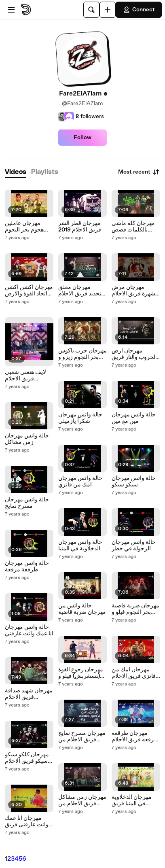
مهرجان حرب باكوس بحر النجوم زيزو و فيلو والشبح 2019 (82, 354)
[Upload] (108, 10)
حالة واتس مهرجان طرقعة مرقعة (27, 567)
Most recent (139, 172)
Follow (82, 138)
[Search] (91, 10)
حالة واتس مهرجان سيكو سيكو (134, 482)
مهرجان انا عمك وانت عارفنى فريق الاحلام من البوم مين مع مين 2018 (29, 821)
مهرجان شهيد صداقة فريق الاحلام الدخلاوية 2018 (29, 694)
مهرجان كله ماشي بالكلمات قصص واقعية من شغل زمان (133, 227)
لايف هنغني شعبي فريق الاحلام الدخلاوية (25, 376)
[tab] (16, 172)
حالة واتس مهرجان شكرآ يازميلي (80, 418)
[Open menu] (11, 10)
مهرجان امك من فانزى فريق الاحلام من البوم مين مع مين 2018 (136, 673)
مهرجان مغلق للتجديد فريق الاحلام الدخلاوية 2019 (81, 291)
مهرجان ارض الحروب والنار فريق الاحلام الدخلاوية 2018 (134, 354)
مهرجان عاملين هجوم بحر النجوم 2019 (24, 227)
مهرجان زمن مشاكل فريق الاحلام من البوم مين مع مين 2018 (82, 800)
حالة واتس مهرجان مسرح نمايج (27, 503)
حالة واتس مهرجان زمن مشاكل (27, 439)
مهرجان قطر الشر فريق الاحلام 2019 (80, 227)
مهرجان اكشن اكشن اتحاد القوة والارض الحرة (29, 291)
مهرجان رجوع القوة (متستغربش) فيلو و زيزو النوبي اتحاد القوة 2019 (81, 673)
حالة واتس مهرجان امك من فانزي (80, 482)
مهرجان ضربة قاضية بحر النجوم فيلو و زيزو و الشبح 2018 (135, 609)
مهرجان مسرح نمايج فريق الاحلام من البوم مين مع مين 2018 (82, 736)
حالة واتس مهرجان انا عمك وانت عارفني (29, 630)
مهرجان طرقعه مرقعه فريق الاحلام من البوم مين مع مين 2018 (136, 736)
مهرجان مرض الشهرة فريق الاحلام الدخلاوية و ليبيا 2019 (135, 291)
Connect (139, 10)
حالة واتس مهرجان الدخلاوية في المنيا (80, 545)
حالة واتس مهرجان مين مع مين (134, 418)
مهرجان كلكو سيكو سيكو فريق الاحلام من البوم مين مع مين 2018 (29, 758)
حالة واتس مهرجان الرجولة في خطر (134, 545)
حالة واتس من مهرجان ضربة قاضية (82, 609)
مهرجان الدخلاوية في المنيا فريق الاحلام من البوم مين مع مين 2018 (135, 800)
